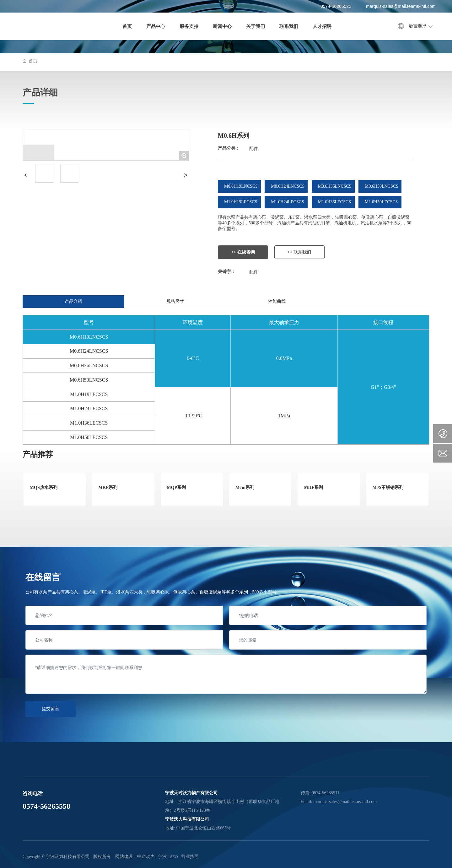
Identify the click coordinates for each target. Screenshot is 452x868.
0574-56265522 (336, 6)
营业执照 (190, 857)
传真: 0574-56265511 (320, 793)
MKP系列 (108, 488)
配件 (254, 149)
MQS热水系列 (44, 488)
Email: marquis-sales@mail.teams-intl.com (339, 802)
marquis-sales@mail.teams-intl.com (401, 6)
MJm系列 (245, 488)
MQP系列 (177, 488)
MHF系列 (313, 488)
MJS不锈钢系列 (388, 488)
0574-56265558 (46, 806)
